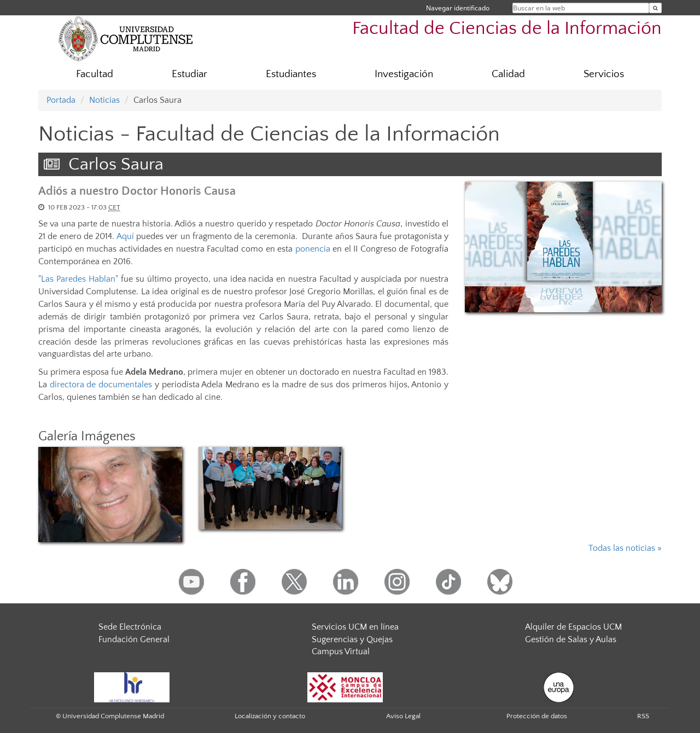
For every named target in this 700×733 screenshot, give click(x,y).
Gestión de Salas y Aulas (571, 639)
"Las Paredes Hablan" (80, 279)
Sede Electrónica (130, 627)
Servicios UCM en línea (355, 627)
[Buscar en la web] (655, 8)
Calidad (508, 74)
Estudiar (189, 74)
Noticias (104, 100)
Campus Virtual (341, 651)
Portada (61, 100)
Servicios (604, 74)
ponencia (313, 249)
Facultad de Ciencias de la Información (507, 29)
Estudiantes (291, 74)
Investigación (404, 74)
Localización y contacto (270, 716)
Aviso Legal (403, 716)
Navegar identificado (458, 8)
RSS (643, 716)
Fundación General (134, 639)
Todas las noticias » (625, 548)
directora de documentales (101, 385)
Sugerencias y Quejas (352, 639)
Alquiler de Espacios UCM (573, 627)
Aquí (125, 236)
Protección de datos (537, 716)
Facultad (95, 74)
